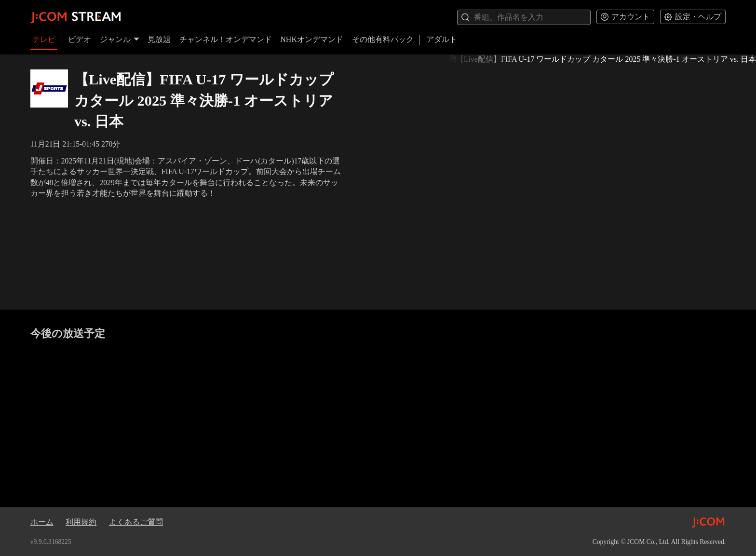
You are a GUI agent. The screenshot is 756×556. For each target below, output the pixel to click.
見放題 (159, 39)
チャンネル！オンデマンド (226, 39)
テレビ (44, 39)
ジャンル (120, 39)
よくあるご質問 (136, 522)
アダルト (442, 39)
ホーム (42, 522)
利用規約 (81, 522)
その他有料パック (383, 39)
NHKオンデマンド (312, 39)
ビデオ (80, 39)
